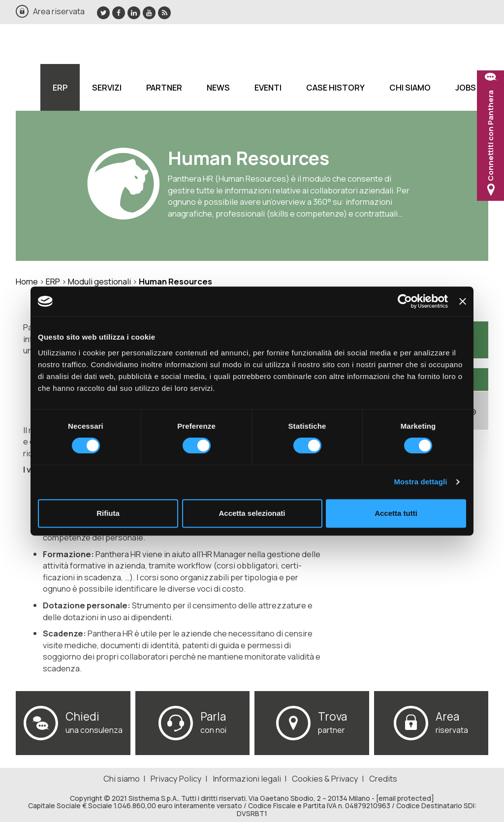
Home (27, 281)
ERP (60, 87)
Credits (383, 778)
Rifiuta (108, 513)
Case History (335, 87)
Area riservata (59, 11)
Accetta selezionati (252, 513)
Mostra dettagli (420, 482)
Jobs (466, 87)
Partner (164, 87)
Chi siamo (410, 87)
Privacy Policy (176, 778)
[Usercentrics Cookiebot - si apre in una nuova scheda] (405, 301)
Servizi (107, 87)
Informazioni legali (247, 778)
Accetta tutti (396, 513)
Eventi (268, 87)
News (218, 87)
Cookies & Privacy (325, 778)
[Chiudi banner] (463, 301)
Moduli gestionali (99, 281)
